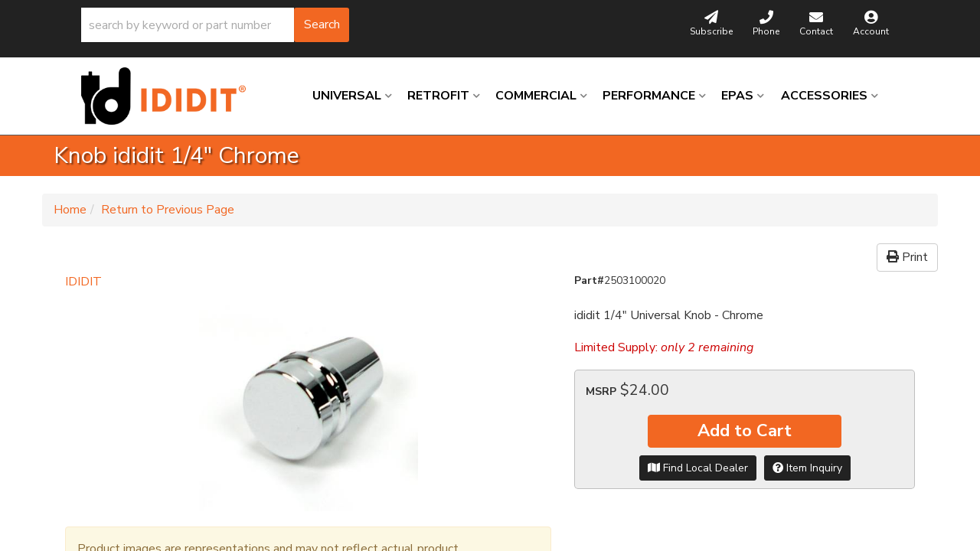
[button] (215, 25)
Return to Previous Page (168, 210)
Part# (589, 280)
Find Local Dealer (698, 468)
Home (70, 210)
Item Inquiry (807, 468)
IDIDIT (83, 282)
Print (907, 257)
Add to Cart (745, 431)
